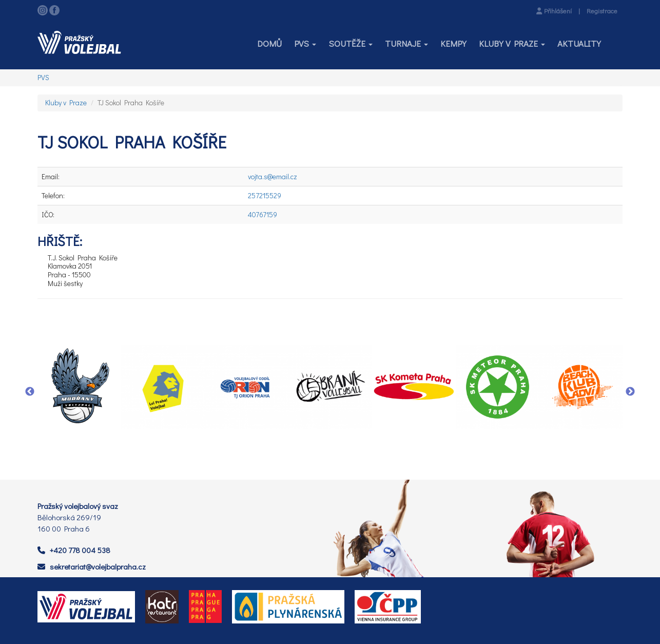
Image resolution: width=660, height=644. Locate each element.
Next (630, 392)
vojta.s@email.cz (273, 176)
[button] (305, 44)
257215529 (265, 195)
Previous (30, 392)
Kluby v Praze (66, 102)
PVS (43, 77)
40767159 (263, 214)
